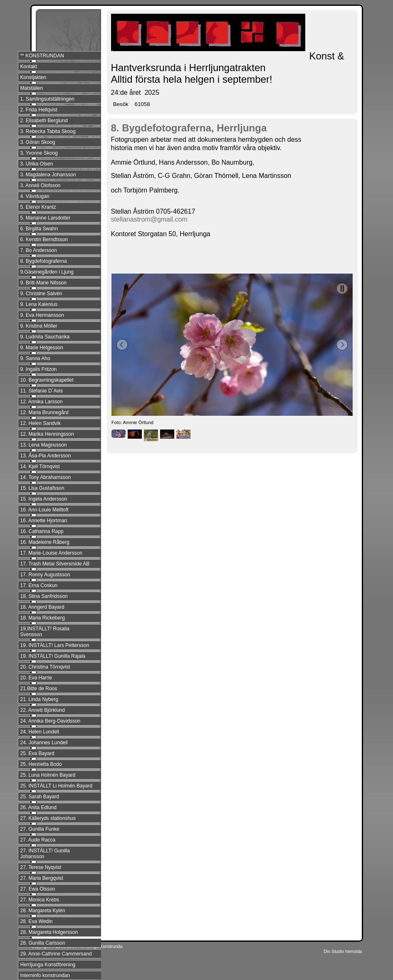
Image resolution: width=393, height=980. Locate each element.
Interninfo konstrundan (45, 975)
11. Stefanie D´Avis (42, 391)
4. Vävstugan (35, 196)
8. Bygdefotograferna (44, 261)
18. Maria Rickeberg (43, 618)
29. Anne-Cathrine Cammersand (56, 954)
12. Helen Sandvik (41, 423)
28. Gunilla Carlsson (43, 943)
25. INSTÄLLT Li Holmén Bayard (57, 786)
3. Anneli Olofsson (41, 185)
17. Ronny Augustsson (45, 575)
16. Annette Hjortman (44, 521)
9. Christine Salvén (41, 294)
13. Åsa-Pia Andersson (46, 456)
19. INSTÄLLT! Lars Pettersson (55, 645)
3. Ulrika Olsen (37, 164)
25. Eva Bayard (37, 753)
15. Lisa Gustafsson (42, 488)
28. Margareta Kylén (43, 911)
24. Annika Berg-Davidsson (51, 721)
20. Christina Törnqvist (45, 667)
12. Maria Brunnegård (44, 412)
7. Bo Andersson (39, 250)
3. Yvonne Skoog (39, 153)
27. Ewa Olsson (38, 889)
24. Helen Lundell (40, 732)
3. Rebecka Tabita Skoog (48, 131)
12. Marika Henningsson (47, 434)
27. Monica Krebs (40, 900)
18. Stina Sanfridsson (44, 596)
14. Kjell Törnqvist (40, 467)
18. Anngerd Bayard (42, 607)
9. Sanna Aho (35, 358)
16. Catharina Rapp (42, 531)
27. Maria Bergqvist (42, 878)
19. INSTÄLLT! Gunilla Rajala (53, 656)
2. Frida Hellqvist (39, 110)
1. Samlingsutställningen (47, 99)
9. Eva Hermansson (42, 315)
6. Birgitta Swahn (39, 229)
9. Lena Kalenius (39, 304)
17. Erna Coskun (39, 585)
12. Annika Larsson (42, 402)
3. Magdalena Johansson (48, 175)
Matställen (32, 88)
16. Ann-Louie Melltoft (44, 510)
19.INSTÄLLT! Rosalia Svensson (45, 632)
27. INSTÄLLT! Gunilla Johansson (45, 854)
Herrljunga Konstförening (48, 965)
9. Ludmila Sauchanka (45, 337)
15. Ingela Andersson (44, 499)
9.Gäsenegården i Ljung (47, 272)
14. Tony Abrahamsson (46, 477)
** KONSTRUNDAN (42, 56)
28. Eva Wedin (37, 921)
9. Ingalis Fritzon (39, 369)
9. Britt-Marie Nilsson (43, 283)
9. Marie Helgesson (42, 348)
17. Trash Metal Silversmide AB (55, 564)
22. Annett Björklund (43, 710)
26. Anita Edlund (38, 807)
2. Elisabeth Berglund (44, 121)
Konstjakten (33, 77)
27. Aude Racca (38, 840)
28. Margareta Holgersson (49, 932)
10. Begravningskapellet (47, 380)
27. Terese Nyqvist (41, 867)
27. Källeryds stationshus (48, 818)
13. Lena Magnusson (44, 445)
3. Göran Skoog (38, 142)
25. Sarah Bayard (40, 797)
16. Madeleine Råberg (45, 542)
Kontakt (29, 67)
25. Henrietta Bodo (41, 764)
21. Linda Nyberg (39, 699)
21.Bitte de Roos (39, 689)
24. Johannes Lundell (44, 743)
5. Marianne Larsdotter (46, 218)
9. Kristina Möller (39, 326)
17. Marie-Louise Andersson (51, 553)
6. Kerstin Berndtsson (44, 239)
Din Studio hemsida (343, 951)
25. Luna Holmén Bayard (48, 775)
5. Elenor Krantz (38, 207)
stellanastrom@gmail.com (149, 219)
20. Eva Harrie (36, 678)
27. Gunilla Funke (40, 829)
